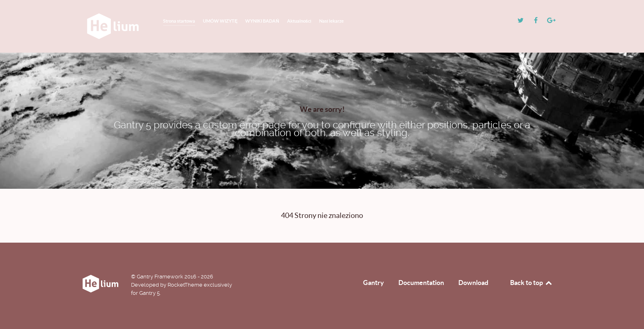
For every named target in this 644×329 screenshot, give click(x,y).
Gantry (374, 283)
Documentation (421, 283)
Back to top (531, 283)
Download (473, 283)
